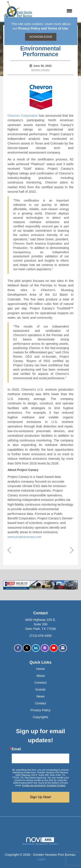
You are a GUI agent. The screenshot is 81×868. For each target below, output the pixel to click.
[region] (72, 550)
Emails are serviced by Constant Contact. (44, 785)
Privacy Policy (40, 710)
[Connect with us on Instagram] (45, 648)
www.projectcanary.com (25, 537)
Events (41, 689)
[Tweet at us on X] (27, 648)
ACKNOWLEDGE (41, 37)
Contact (41, 703)
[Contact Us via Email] (63, 648)
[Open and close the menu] (54, 11)
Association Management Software (40, 841)
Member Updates (41, 70)
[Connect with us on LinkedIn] (36, 648)
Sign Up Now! (41, 797)
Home (40, 669)
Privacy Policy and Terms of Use (43, 28)
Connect (41, 682)
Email (16, 749)
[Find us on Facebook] (18, 648)
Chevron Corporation (23, 116)
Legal (41, 859)
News (41, 696)
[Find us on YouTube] (54, 648)
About (40, 676)
